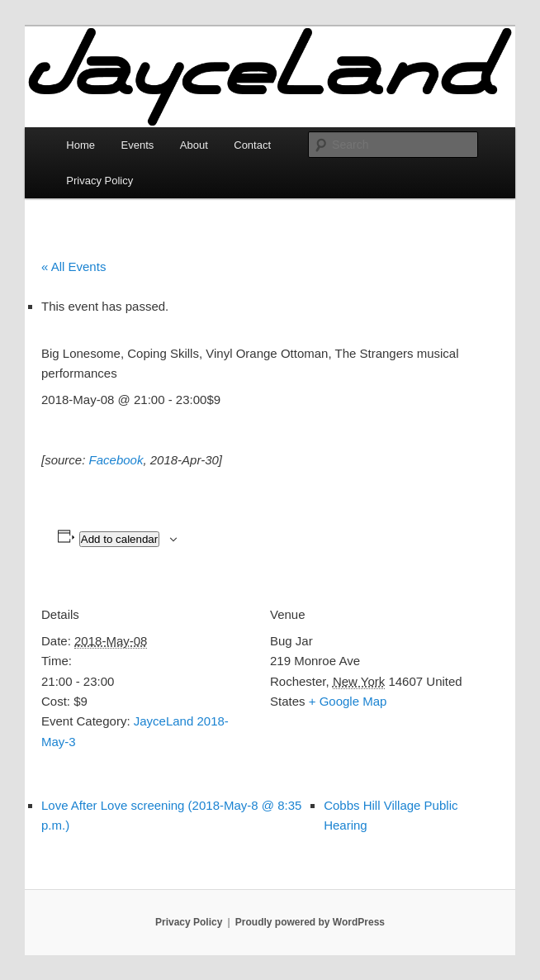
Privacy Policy (99, 181)
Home (81, 145)
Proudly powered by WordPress (310, 922)
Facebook (116, 460)
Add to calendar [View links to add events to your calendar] (119, 539)
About (194, 145)
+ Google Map (348, 701)
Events (138, 145)
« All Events (73, 266)
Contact (252, 145)
